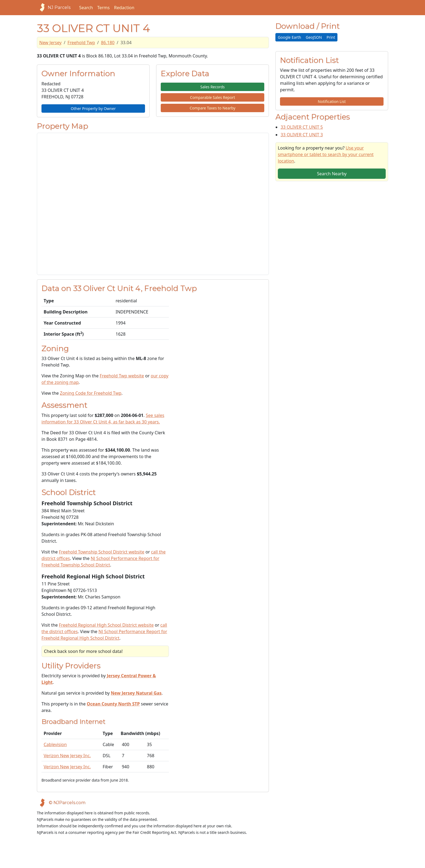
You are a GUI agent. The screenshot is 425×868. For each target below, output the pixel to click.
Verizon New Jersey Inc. (67, 756)
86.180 (108, 43)
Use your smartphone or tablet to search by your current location (326, 154)
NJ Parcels (54, 8)
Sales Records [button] (212, 87)
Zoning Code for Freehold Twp (91, 393)
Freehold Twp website (122, 376)
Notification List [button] (332, 101)
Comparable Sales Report (212, 97)
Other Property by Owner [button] (93, 108)
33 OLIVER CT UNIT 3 (302, 135)
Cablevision (55, 744)
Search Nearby (332, 174)
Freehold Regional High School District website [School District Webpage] (106, 625)
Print (331, 37)
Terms (104, 8)
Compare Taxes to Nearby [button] (213, 108)
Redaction (124, 8)
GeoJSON (314, 37)
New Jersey (50, 43)
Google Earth (289, 37)
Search (86, 8)
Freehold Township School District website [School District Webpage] (102, 552)
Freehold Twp (81, 43)
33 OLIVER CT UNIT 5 (302, 127)
